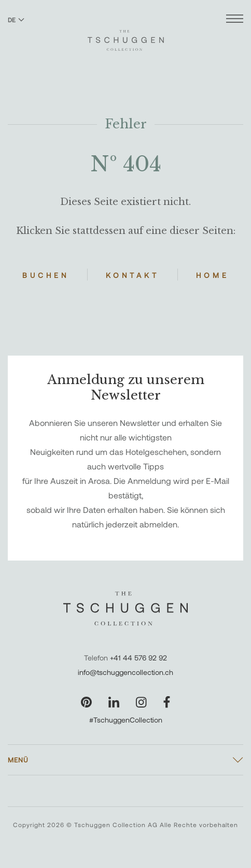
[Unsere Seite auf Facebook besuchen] (167, 702)
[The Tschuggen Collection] (126, 36)
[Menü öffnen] (235, 20)
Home (213, 275)
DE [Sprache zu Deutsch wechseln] (16, 20)
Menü (18, 760)
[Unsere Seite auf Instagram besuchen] (141, 702)
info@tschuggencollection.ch (125, 672)
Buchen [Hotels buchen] (46, 275)
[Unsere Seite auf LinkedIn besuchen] (114, 702)
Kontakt (133, 275)
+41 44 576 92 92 (138, 658)
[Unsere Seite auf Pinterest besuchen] (86, 702)
